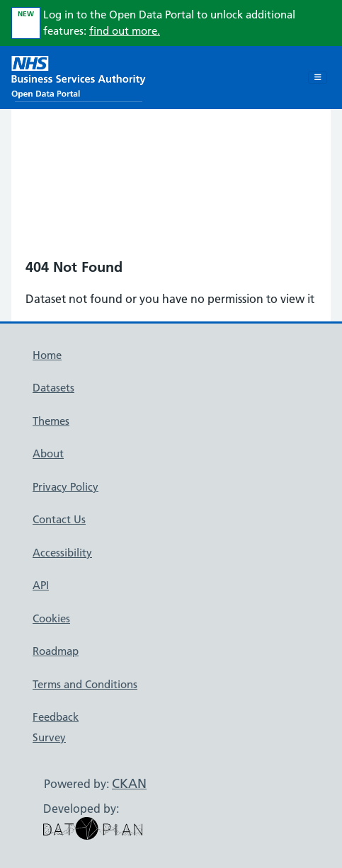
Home (47, 355)
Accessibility (62, 553)
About (48, 453)
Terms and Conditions (85, 684)
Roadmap (56, 651)
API (41, 585)
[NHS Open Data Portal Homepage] (79, 76)
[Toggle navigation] (318, 78)
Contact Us (59, 519)
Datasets (53, 388)
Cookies (51, 618)
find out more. (125, 31)
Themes (51, 421)
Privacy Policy (65, 487)
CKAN (129, 783)
